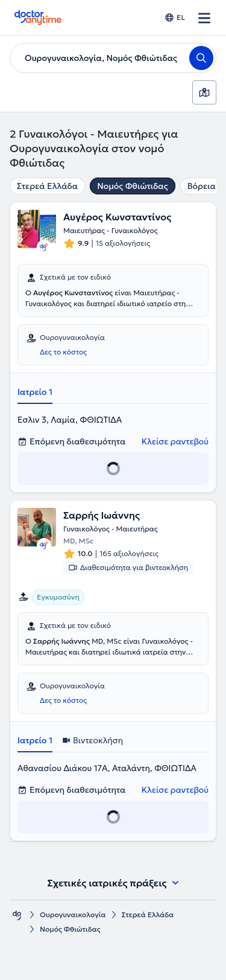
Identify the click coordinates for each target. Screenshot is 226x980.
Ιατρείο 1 (35, 392)
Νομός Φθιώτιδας (132, 186)
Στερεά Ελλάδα (47, 186)
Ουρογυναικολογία (73, 914)
